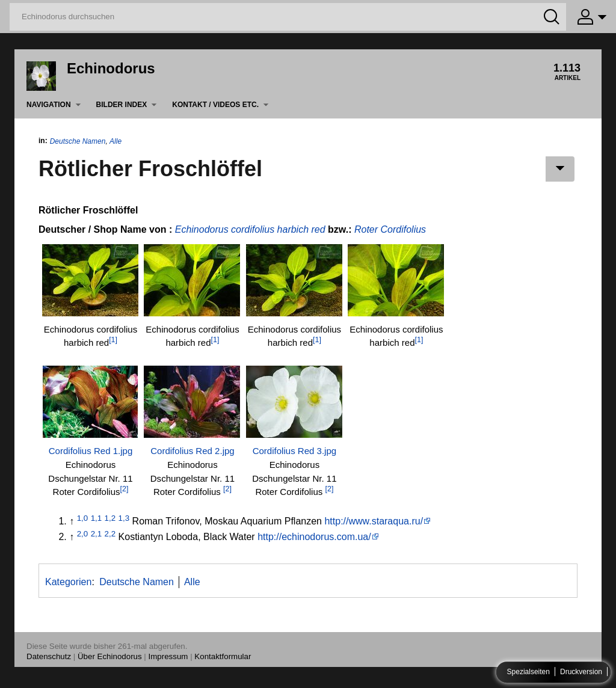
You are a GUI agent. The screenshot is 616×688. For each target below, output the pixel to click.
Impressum (168, 656)
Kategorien (68, 582)
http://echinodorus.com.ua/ (314, 537)
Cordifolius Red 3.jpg (295, 451)
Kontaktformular (223, 656)
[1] (113, 340)
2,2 (110, 534)
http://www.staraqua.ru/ (374, 521)
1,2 (110, 518)
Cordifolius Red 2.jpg (192, 451)
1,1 (97, 518)
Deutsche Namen (78, 141)
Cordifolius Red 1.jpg (91, 451)
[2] (125, 489)
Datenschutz (49, 656)
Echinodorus (111, 68)
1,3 (124, 518)
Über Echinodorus (110, 656)
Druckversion (581, 672)
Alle (115, 141)
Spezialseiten (528, 672)
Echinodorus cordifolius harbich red (250, 229)
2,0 (83, 534)
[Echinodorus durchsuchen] (288, 17)
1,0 (83, 518)
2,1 (97, 534)
